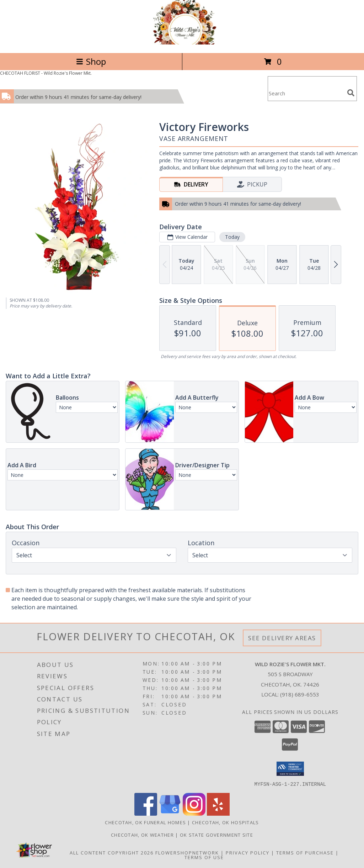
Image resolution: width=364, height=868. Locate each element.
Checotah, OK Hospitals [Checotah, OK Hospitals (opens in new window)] (226, 822)
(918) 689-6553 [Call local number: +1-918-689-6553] (300, 694)
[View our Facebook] (146, 813)
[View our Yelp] (218, 813)
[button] (290, 769)
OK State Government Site (216, 835)
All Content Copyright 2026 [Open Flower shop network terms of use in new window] (112, 852)
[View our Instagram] (194, 813)
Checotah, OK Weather (142, 835)
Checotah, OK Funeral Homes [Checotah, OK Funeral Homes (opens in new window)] (145, 822)
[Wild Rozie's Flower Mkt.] (182, 43)
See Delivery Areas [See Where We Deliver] (282, 638)
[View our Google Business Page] (170, 813)
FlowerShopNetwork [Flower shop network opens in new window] (187, 852)
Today (232, 237)
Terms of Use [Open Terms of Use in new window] (204, 857)
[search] (351, 93)
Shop (91, 61)
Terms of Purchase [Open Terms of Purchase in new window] (305, 852)
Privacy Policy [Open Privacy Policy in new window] (248, 852)
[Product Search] (306, 93)
